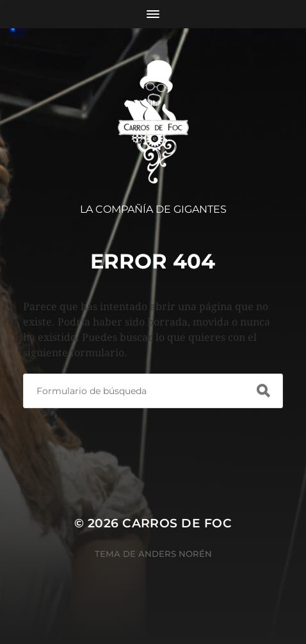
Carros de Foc (177, 523)
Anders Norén (175, 554)
